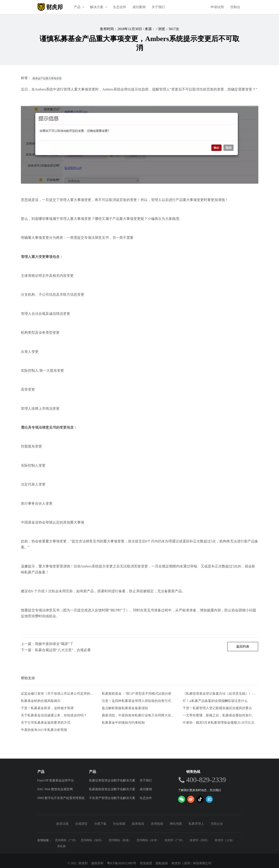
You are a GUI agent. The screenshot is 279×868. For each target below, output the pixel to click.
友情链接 (157, 824)
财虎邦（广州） (175, 840)
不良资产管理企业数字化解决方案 (112, 798)
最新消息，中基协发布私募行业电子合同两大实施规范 (140, 715)
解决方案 (99, 7)
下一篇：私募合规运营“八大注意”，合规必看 (56, 650)
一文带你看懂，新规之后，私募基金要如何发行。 (219, 715)
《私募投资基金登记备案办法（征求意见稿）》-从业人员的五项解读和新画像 (221, 694)
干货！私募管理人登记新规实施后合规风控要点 (217, 708)
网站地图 (176, 824)
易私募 (61, 846)
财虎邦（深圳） (200, 840)
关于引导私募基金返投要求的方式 (46, 723)
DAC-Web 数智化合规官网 (55, 789)
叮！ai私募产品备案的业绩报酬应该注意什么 (215, 701)
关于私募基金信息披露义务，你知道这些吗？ (54, 715)
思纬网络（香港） (120, 840)
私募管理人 (196, 824)
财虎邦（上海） (225, 840)
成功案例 (139, 7)
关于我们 (159, 7)
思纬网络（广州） (66, 840)
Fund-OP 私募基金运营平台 (56, 780)
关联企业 (217, 824)
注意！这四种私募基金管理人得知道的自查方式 (136, 701)
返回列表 (243, 647)
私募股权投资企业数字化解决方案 (112, 789)
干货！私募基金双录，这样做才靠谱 (47, 708)
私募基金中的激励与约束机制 (123, 723)
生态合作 (120, 7)
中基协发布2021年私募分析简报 (44, 730)
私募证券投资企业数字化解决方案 (112, 780)
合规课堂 (81, 824)
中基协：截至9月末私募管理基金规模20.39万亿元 (219, 723)
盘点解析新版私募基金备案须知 (125, 708)
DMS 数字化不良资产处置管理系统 (61, 798)
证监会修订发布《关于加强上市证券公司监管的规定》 (59, 694)
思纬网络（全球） (148, 840)
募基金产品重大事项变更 (47, 78)
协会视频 (119, 824)
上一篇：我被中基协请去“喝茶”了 (47, 644)
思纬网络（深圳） (92, 840)
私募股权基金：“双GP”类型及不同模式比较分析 (137, 694)
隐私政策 (162, 863)
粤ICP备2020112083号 (122, 863)
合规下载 (100, 824)
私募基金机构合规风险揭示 (41, 701)
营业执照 (146, 863)
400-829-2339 (206, 780)
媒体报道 (138, 824)
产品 (80, 7)
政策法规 (62, 824)
